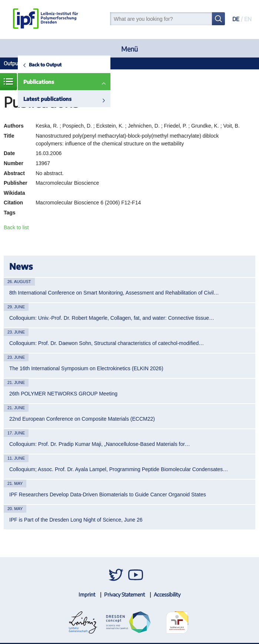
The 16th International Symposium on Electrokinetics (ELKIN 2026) (86, 368)
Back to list (16, 227)
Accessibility (167, 594)
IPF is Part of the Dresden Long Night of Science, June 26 (76, 520)
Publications (39, 82)
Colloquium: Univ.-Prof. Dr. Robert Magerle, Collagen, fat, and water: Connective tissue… (112, 318)
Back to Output (45, 65)
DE (236, 19)
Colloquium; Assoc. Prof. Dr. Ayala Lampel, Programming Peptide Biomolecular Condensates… (119, 469)
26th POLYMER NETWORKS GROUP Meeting (63, 394)
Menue (9, 82)
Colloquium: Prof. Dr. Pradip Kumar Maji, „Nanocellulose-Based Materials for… (100, 444)
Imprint (87, 594)
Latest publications (47, 99)
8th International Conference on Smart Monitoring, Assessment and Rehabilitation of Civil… (114, 293)
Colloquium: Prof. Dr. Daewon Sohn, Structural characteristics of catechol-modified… (107, 343)
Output (12, 63)
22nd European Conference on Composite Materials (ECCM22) (82, 419)
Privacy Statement (124, 594)
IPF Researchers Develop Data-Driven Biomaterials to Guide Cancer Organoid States (108, 494)
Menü (129, 49)
